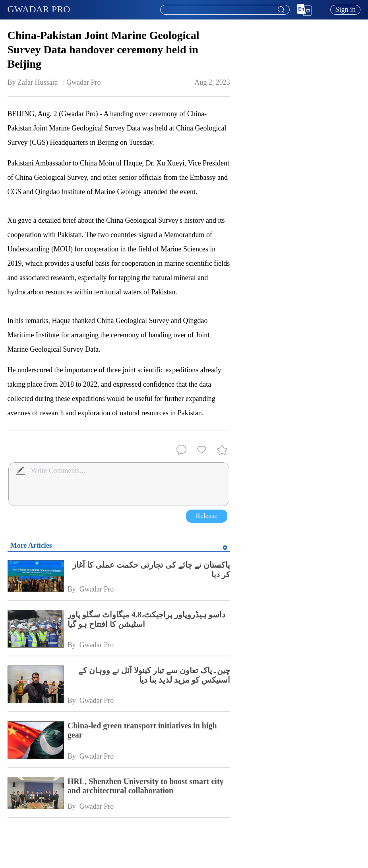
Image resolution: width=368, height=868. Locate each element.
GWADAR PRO (39, 9)
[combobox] (225, 10)
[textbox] (225, 10)
